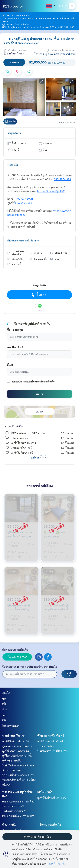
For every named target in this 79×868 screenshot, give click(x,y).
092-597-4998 (62, 179)
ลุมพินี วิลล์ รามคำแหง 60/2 (52, 798)
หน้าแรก (6, 15)
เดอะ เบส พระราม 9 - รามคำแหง (19, 801)
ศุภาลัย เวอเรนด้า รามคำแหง (17, 746)
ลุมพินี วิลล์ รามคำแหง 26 (16, 741)
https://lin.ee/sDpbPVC (51, 191)
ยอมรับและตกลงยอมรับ (23, 382)
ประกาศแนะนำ (22, 15)
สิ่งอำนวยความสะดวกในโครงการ (23, 241)
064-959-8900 (24, 203)
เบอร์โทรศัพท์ (15, 347)
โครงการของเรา (11, 726)
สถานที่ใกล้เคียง (14, 426)
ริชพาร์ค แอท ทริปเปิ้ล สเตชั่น (53, 751)
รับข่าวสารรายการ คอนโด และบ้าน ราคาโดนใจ (30, 667)
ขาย (4, 699)
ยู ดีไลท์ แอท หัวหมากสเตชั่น (15, 24)
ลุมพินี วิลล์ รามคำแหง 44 (16, 751)
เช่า (4, 704)
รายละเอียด (13, 165)
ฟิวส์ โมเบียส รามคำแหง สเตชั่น (19, 775)
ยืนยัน (40, 394)
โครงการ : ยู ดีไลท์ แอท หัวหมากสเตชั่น (55, 54)
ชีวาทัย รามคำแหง (12, 770)
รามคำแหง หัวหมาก (14, 735)
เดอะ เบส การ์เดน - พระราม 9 (18, 816)
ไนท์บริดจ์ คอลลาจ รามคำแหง (18, 765)
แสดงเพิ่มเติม (40, 457)
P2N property (13, 6)
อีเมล (10, 365)
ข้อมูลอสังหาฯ (14, 133)
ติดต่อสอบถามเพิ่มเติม (15, 649)
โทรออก (39, 295)
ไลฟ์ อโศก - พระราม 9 (14, 811)
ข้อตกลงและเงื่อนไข (50, 824)
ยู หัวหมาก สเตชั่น (12, 760)
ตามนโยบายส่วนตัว (45, 382)
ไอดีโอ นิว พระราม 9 (13, 806)
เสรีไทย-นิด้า (45, 792)
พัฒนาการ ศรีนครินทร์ (51, 735)
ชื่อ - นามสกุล (15, 330)
